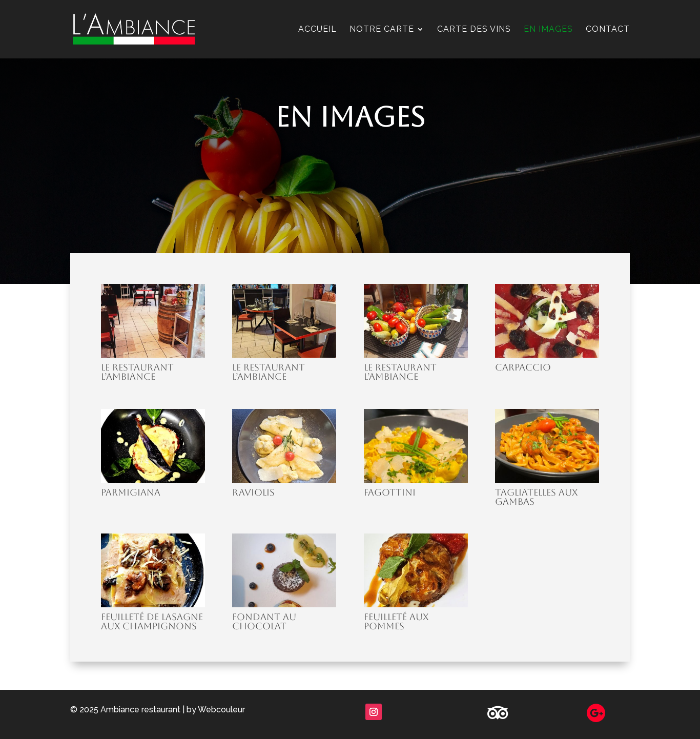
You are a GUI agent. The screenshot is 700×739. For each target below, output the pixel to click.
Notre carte (382, 30)
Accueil (317, 30)
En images (548, 30)
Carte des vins (474, 30)
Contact (608, 30)
